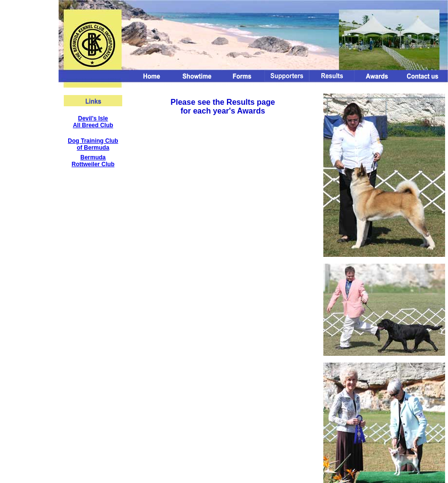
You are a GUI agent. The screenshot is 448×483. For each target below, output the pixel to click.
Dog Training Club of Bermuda (93, 144)
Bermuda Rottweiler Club (93, 161)
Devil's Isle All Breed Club (93, 122)
